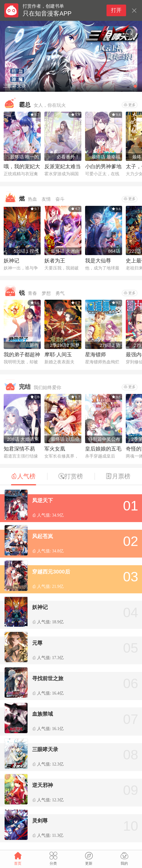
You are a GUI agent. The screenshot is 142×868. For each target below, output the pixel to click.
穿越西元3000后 (51, 572)
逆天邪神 (43, 785)
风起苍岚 (43, 536)
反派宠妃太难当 (63, 166)
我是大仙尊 (98, 261)
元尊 (37, 643)
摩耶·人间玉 (58, 354)
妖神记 (11, 261)
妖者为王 (55, 261)
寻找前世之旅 (48, 678)
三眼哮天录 (45, 749)
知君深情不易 (19, 449)
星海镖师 (95, 354)
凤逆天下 (43, 500)
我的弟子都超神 (22, 354)
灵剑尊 (40, 821)
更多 (129, 105)
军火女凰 (55, 449)
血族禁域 (43, 714)
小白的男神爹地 (103, 166)
